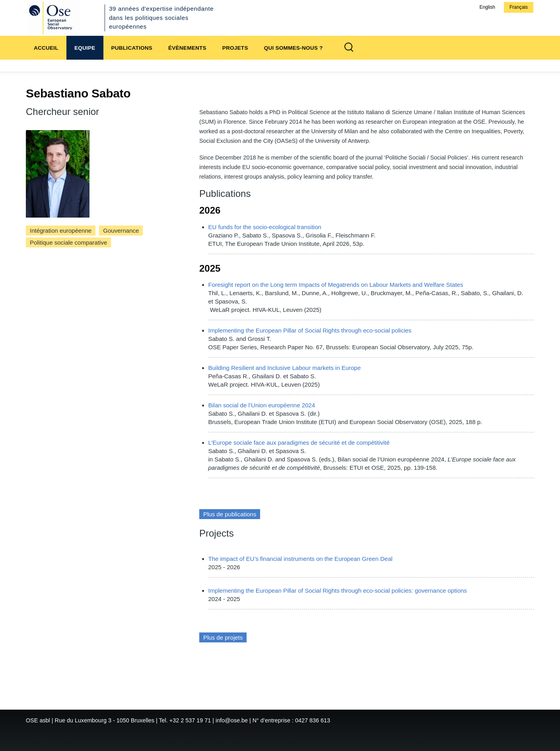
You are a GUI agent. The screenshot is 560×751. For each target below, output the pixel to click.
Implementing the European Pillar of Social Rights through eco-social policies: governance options (338, 590)
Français (519, 7)
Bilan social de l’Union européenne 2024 (262, 405)
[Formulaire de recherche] (349, 48)
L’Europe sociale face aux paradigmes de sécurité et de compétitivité (299, 443)
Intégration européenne (61, 231)
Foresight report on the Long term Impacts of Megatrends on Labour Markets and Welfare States (336, 285)
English (487, 7)
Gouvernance (121, 231)
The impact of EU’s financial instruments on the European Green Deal (300, 559)
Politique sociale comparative (68, 242)
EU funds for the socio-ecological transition (265, 227)
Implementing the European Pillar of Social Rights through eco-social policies (310, 330)
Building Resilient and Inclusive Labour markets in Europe (285, 368)
